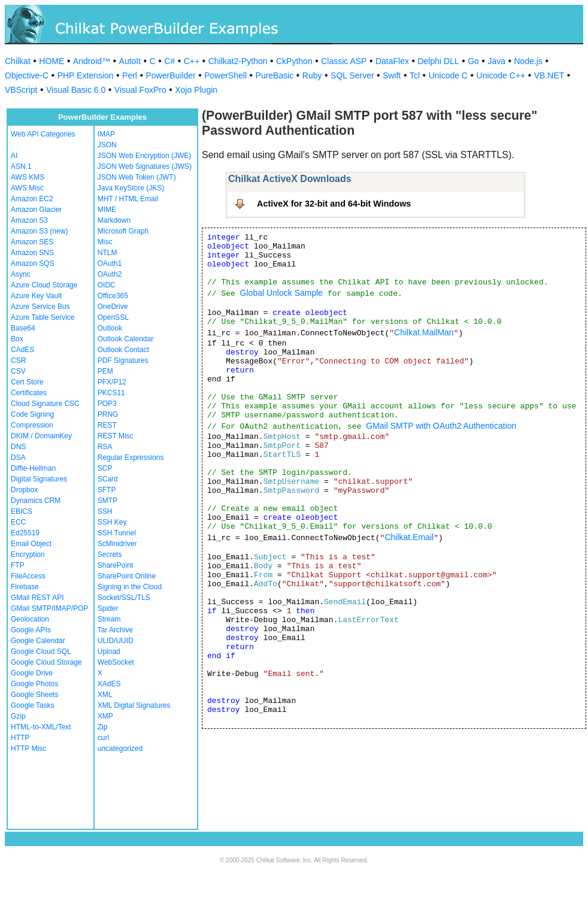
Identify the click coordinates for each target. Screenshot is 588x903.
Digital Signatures (39, 479)
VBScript (21, 90)
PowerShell (225, 75)
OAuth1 (110, 263)
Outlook (110, 328)
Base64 (23, 328)
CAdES (22, 350)
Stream (109, 619)
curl (103, 738)
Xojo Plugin (196, 90)
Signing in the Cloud (130, 587)
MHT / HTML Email (128, 199)
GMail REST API (37, 598)
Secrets (110, 554)
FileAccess (28, 576)
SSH (105, 511)
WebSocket (116, 662)
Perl (130, 75)
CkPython (294, 61)
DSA (18, 457)
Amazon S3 (29, 220)
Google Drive (32, 673)
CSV (18, 371)
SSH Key (112, 522)
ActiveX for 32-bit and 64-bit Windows (334, 204)
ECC (18, 522)
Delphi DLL (438, 61)
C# (169, 61)
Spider (108, 608)
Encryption (28, 554)
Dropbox (24, 490)
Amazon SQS (33, 263)
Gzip (18, 716)
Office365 (113, 296)
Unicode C (448, 75)
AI (14, 156)
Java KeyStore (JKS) (131, 188)
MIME (107, 210)
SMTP (107, 501)
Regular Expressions (131, 457)
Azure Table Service (43, 317)
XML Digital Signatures (134, 705)
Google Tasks (33, 705)
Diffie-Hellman (33, 468)
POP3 (107, 404)
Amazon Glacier (36, 210)
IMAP (106, 134)
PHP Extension (86, 75)
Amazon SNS (32, 253)
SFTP (107, 490)
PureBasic (275, 75)
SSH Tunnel (117, 533)
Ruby (312, 75)
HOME (51, 61)
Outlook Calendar (125, 339)
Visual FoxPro (140, 90)
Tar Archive (115, 630)
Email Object (31, 544)
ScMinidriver (117, 544)
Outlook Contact (123, 350)
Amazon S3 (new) (39, 231)
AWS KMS (28, 177)
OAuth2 (110, 274)
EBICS (22, 511)
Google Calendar (38, 641)
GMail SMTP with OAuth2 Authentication (441, 426)
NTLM (107, 253)
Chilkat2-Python (238, 61)
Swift (392, 75)
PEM (105, 371)
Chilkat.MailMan (424, 332)
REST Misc (116, 436)
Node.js (528, 61)
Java (496, 61)
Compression (32, 425)
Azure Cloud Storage (44, 285)
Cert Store (27, 382)
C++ (192, 61)
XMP (105, 716)
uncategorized (120, 749)
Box (17, 339)
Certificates (29, 393)
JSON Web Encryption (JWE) (144, 156)
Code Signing (32, 414)
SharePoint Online (127, 576)
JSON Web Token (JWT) (137, 177)
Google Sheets (34, 695)
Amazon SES (32, 242)
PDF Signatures (123, 360)
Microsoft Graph (123, 231)
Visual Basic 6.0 (76, 90)
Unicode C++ (501, 75)
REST (107, 425)
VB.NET (549, 75)
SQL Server (352, 75)
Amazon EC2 (32, 199)
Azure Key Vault (36, 296)
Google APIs (31, 630)
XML (105, 695)
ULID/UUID (116, 641)
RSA (105, 447)
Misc (105, 242)
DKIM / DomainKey (41, 436)
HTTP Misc (28, 749)
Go (473, 61)
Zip (103, 727)
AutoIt (130, 61)
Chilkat (18, 61)
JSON (107, 145)
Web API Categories (43, 134)
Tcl (415, 75)
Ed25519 (25, 533)
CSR (18, 360)
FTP (18, 565)
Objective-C (27, 75)
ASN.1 (21, 166)
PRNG (108, 414)
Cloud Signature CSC (45, 404)
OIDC (107, 285)
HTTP (20, 738)
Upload (109, 652)
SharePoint (115, 565)
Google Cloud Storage (46, 662)
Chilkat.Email (409, 537)
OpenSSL (113, 317)
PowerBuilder (170, 75)
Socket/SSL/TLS (124, 598)
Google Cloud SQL (41, 652)
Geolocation (30, 619)
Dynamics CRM (36, 501)
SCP (105, 468)
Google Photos (34, 684)
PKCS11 (111, 393)
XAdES (109, 684)
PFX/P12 (112, 382)
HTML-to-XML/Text (41, 727)
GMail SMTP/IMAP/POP (49, 608)
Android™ (92, 61)
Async (21, 274)
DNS (18, 447)
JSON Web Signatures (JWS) (145, 166)
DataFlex (392, 61)
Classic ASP (344, 61)
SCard (108, 479)
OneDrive (113, 307)
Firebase (25, 587)
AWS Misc (27, 188)
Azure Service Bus (40, 307)
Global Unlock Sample (282, 293)
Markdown (114, 220)
